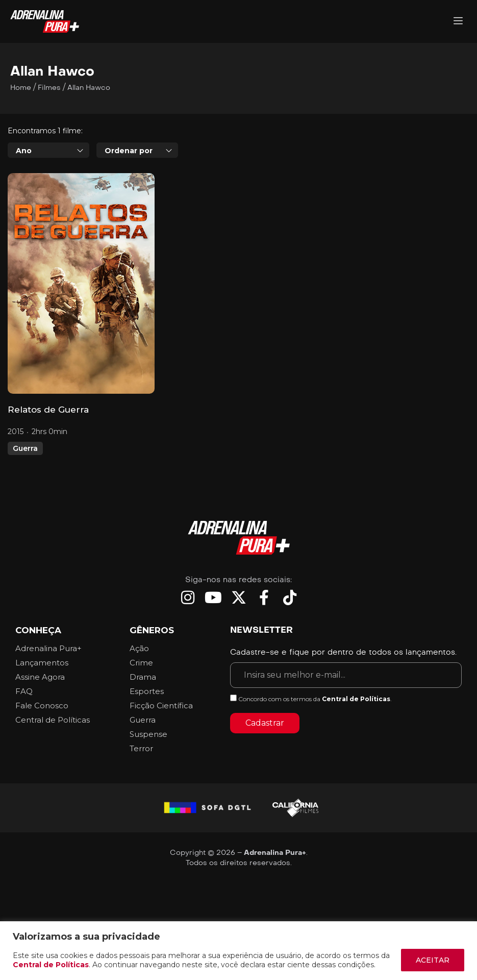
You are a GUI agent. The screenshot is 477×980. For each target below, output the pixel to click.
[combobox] (48, 150)
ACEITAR (433, 960)
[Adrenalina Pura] (458, 22)
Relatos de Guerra (48, 410)
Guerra (25, 448)
